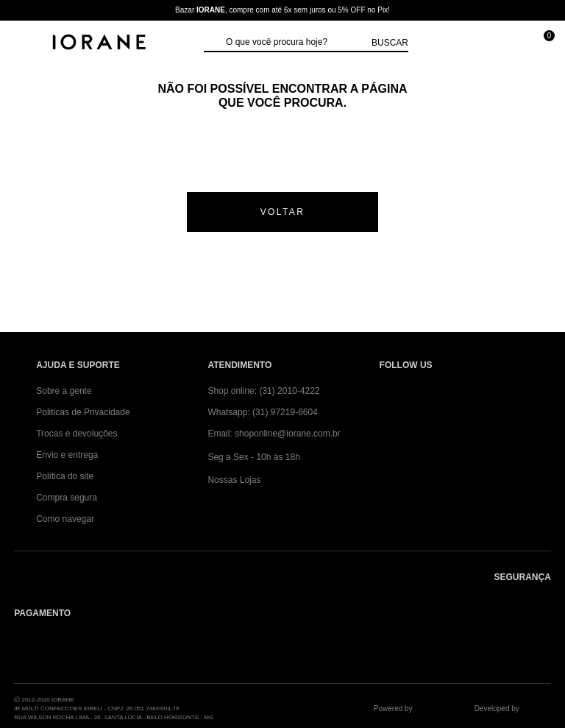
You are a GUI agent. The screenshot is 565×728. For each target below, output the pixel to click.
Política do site (65, 476)
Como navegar (65, 519)
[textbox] (295, 43)
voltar (283, 212)
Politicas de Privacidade (83, 412)
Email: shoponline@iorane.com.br (274, 434)
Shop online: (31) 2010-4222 (263, 391)
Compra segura (67, 498)
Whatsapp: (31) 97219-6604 (262, 412)
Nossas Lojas (234, 480)
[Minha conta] (476, 42)
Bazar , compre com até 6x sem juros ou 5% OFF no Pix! (282, 10)
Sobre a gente (64, 391)
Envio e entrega (67, 455)
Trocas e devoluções (77, 434)
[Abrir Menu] (26, 42)
